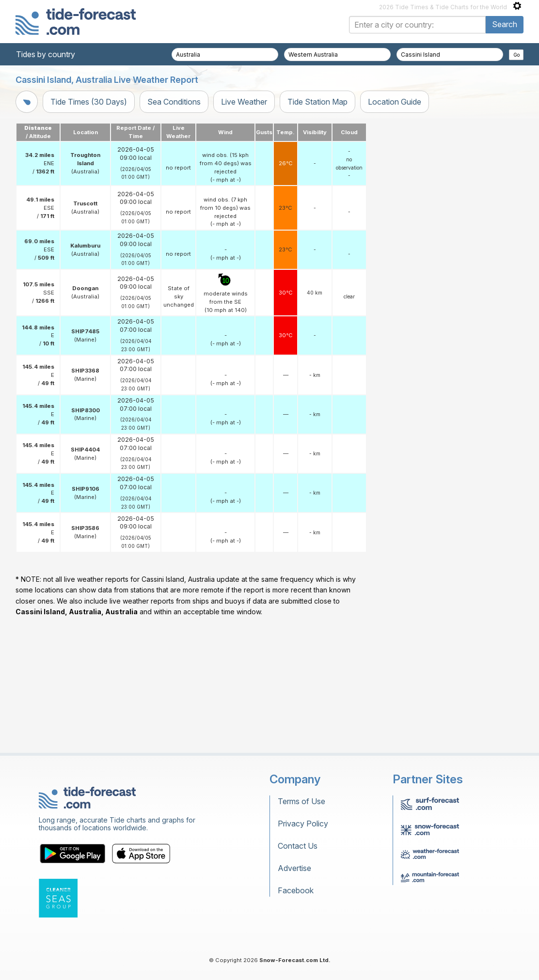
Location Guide (395, 102)
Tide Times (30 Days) (89, 102)
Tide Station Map (317, 102)
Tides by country (46, 54)
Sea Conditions (174, 102)
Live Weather (244, 102)
